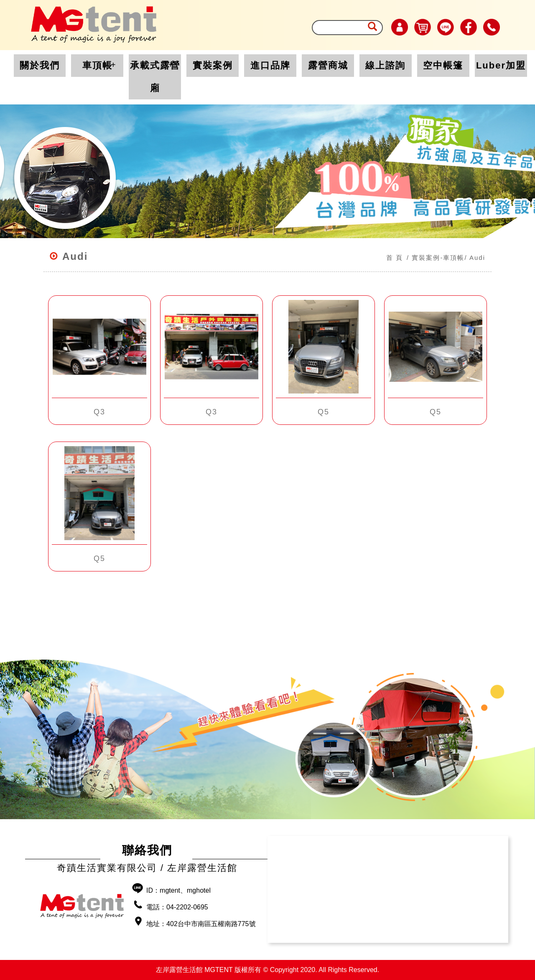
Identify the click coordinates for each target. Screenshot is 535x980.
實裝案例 (213, 65)
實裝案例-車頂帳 (438, 258)
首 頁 (395, 258)
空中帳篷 (443, 65)
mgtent (170, 890)
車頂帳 (97, 65)
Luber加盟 (501, 65)
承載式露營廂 (155, 77)
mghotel (199, 890)
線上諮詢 (385, 65)
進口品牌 (270, 65)
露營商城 (328, 65)
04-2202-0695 (187, 907)
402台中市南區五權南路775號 (211, 924)
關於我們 (40, 65)
